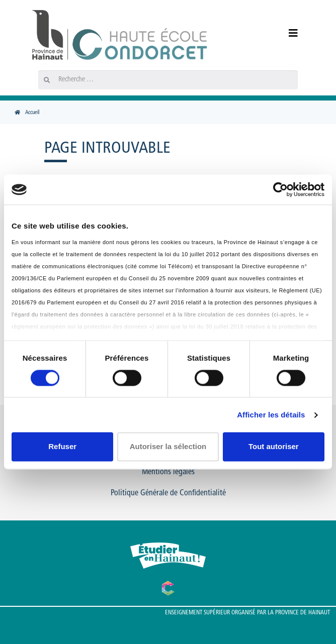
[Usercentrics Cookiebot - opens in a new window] (280, 189)
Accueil (32, 113)
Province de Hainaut (303, 613)
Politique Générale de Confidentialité (168, 493)
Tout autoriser (274, 447)
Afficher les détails (271, 415)
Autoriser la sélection (168, 447)
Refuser (62, 447)
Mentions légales (168, 472)
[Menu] (288, 34)
